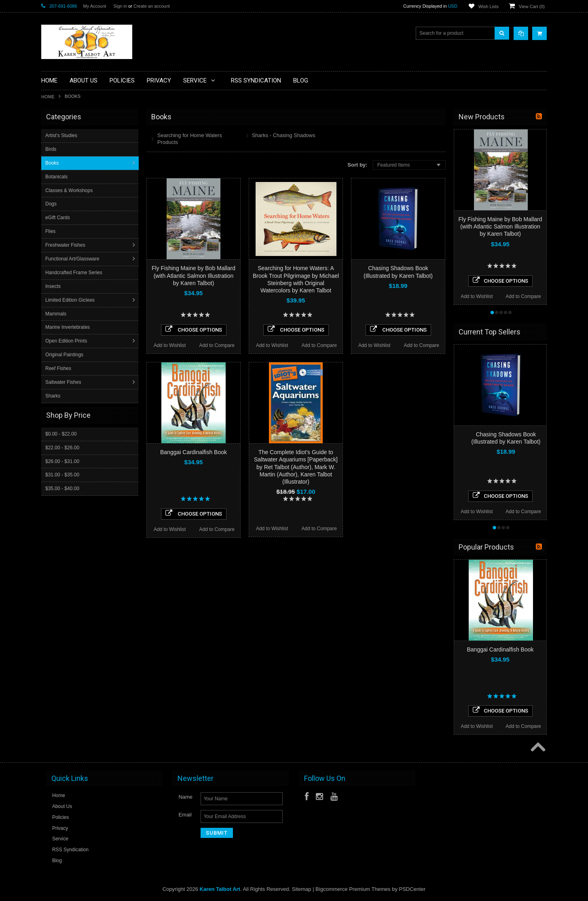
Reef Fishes (59, 368)
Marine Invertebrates (68, 327)
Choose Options (194, 329)
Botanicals (57, 177)
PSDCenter (412, 889)
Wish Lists (489, 6)
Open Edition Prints (67, 341)
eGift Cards (58, 218)
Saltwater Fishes (64, 382)
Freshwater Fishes (66, 245)
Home (48, 97)
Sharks (54, 396)
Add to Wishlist (170, 345)
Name (185, 797)
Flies (51, 231)
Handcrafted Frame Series (75, 273)
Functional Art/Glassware (73, 259)
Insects (54, 286)
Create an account (152, 6)
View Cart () (532, 6)
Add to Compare (217, 345)
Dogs (52, 204)
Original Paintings (65, 355)
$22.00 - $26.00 (62, 447)
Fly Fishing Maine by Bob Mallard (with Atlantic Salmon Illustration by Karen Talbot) (194, 275)
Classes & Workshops (70, 190)
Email (185, 815)
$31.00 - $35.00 (62, 474)
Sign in (120, 6)
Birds (52, 149)
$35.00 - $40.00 (62, 488)
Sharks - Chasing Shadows (284, 135)
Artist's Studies (62, 135)
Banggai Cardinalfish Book (194, 452)
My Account (95, 6)
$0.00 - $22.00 (61, 434)
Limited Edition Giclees (71, 300)
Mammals (57, 314)
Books (53, 163)
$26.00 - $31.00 (62, 461)
